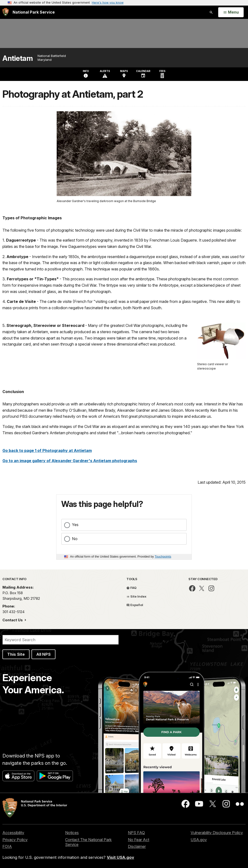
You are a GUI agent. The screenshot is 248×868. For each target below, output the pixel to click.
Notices (72, 833)
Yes (75, 525)
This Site (16, 654)
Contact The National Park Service (88, 842)
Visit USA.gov (120, 857)
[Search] (61, 640)
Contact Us (13, 620)
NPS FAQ (136, 833)
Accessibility (13, 833)
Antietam (18, 58)
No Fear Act (139, 840)
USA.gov (199, 840)
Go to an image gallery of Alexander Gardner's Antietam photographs (70, 461)
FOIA (7, 846)
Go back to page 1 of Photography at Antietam (47, 450)
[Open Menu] (231, 12)
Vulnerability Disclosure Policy (217, 833)
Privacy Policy (15, 840)
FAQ (132, 588)
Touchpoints (163, 556)
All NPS (43, 654)
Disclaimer (137, 846)
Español (135, 605)
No (75, 539)
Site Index (136, 596)
